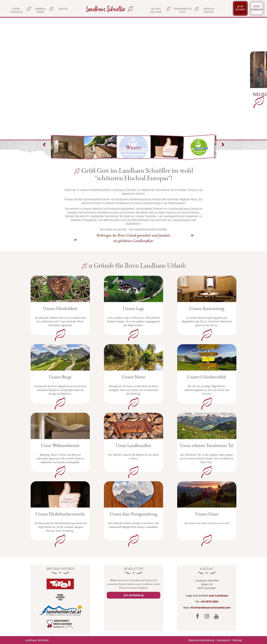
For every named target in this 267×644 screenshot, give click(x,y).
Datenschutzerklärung (201, 640)
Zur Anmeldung (134, 595)
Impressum (223, 640)
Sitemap (237, 640)
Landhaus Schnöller (37, 640)
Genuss (63, 9)
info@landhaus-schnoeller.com (210, 608)
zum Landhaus (218, 596)
